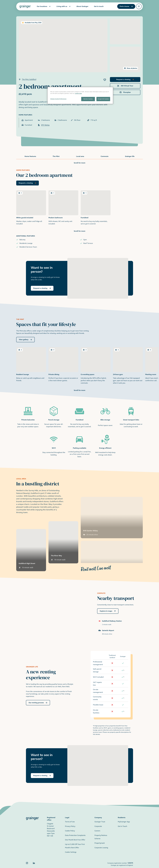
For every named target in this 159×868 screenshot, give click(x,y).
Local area (80, 156)
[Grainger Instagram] (27, 859)
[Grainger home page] (25, 6)
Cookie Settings (71, 847)
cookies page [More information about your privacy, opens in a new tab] (78, 93)
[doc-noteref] (124, 666)
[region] (80, 95)
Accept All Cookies (103, 99)
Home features (30, 156)
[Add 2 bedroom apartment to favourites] (105, 80)
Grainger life (130, 156)
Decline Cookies (88, 99)
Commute (105, 156)
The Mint (56, 156)
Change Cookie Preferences (58, 99)
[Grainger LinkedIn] (34, 859)
